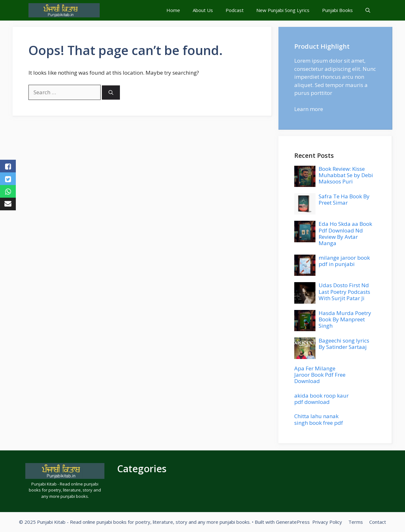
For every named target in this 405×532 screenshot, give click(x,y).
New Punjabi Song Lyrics (283, 10)
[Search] (111, 93)
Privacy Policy (327, 522)
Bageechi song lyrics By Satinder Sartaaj (344, 344)
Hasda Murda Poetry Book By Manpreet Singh (345, 319)
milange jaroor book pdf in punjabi (344, 261)
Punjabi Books (337, 10)
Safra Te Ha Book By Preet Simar (344, 199)
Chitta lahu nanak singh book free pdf (319, 419)
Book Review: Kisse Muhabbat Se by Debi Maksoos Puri (346, 175)
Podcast (235, 10)
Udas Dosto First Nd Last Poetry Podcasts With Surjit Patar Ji (344, 292)
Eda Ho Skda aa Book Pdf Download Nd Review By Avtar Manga (345, 233)
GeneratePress (293, 522)
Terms (356, 522)
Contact (378, 522)
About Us (203, 10)
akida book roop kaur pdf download (321, 399)
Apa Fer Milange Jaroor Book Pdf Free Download (320, 375)
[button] (368, 10)
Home (173, 10)
